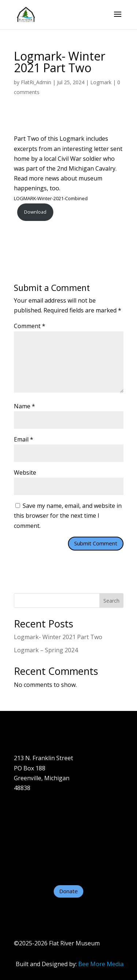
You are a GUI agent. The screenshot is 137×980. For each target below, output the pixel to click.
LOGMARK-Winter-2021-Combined (51, 198)
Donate (68, 891)
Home (22, 809)
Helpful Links (32, 868)
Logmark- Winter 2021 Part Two (58, 637)
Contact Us (29, 858)
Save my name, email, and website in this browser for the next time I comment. (68, 516)
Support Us (30, 848)
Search (111, 601)
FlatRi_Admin (36, 82)
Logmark (101, 82)
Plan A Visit (29, 829)
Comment (30, 326)
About (22, 818)
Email (24, 439)
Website (25, 472)
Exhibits (25, 839)
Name (24, 406)
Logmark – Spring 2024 (46, 650)
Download (35, 212)
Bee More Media (101, 964)
